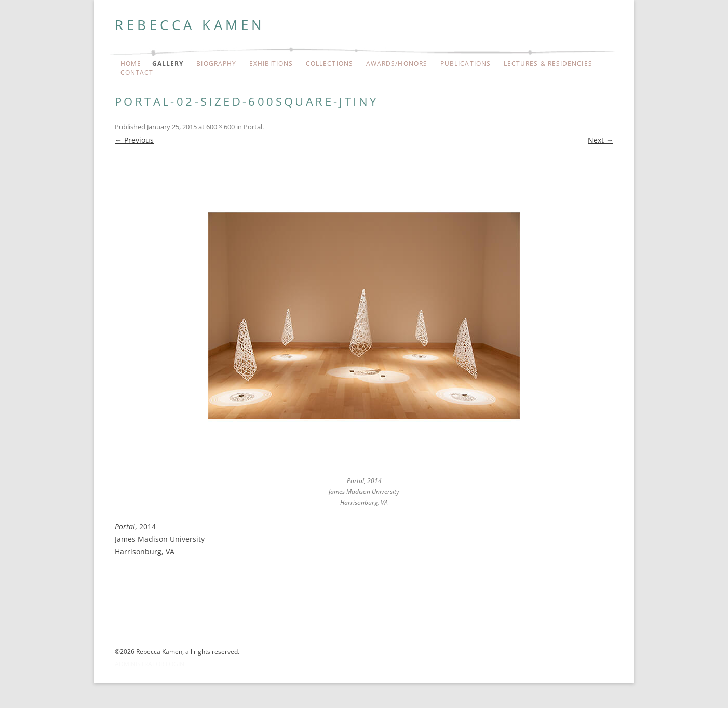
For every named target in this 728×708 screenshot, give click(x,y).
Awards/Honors (397, 64)
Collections (329, 64)
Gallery (168, 64)
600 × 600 (220, 127)
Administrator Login (150, 664)
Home (131, 64)
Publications (466, 64)
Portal (253, 127)
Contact (137, 73)
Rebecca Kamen (190, 25)
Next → (601, 140)
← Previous (134, 140)
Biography (216, 64)
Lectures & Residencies (548, 64)
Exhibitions (271, 64)
